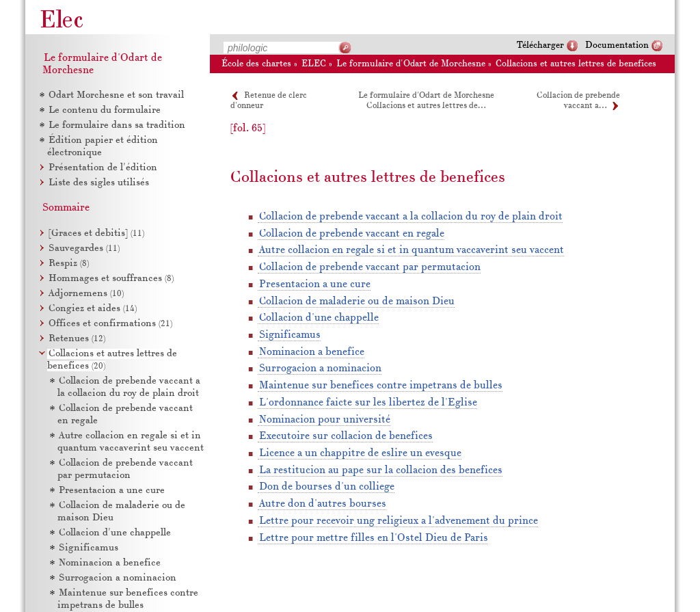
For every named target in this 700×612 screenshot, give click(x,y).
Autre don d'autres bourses (323, 504)
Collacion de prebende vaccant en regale (352, 234)
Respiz (69, 264)
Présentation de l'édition (103, 168)
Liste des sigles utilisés (99, 183)
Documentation (617, 45)
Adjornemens (86, 294)
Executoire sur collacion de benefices (346, 436)
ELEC (314, 64)
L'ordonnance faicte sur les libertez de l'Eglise (368, 403)
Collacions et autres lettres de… (426, 106)
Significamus (290, 335)
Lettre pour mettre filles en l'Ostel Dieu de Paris (374, 538)
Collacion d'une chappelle (319, 318)
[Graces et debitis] (96, 234)
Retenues (77, 339)
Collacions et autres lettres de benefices (576, 64)
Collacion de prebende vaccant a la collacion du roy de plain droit (411, 217)
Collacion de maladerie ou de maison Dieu (357, 302)
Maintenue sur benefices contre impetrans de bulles (381, 386)
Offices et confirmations (110, 324)
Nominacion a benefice (312, 352)
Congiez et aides (93, 309)
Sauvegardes (84, 249)
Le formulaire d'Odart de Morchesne (411, 64)
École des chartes (256, 64)
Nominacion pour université (325, 420)
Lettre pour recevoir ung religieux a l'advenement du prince (399, 521)
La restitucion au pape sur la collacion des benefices (381, 470)
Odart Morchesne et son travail (116, 95)
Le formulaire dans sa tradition (117, 125)
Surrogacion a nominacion (320, 369)
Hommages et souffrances (111, 279)
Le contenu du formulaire (105, 110)
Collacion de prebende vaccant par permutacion (370, 267)
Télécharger (540, 45)
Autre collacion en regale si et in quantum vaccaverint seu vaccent (412, 250)
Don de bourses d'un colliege (327, 487)
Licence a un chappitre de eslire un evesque (360, 453)
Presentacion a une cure (315, 284)
